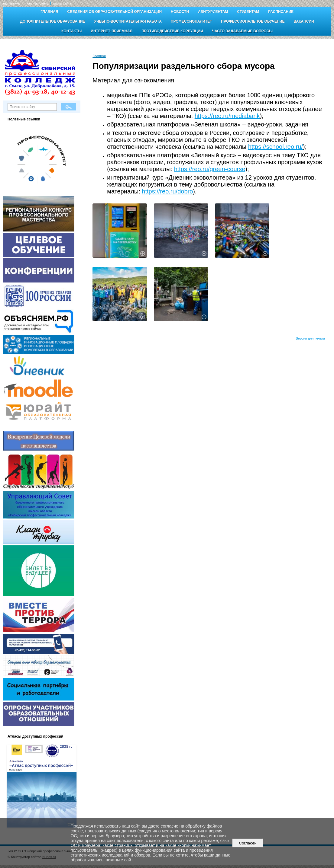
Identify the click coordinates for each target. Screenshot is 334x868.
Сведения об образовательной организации (114, 12)
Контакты (71, 31)
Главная (49, 12)
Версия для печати (310, 338)
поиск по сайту (37, 3)
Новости (180, 12)
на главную (12, 3)
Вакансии (304, 21)
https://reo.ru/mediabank (227, 116)
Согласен (248, 843)
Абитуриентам (213, 12)
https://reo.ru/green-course (210, 169)
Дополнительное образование (52, 21)
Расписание (281, 12)
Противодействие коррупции (172, 31)
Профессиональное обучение (253, 21)
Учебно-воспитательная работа (128, 21)
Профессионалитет (191, 21)
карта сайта (62, 3)
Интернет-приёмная (112, 31)
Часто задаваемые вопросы (242, 31)
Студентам (248, 12)
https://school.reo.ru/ (276, 147)
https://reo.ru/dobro (167, 191)
